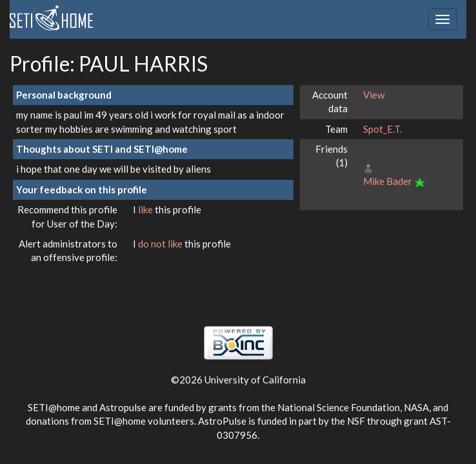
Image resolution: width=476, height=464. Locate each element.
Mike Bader (388, 181)
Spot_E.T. (382, 129)
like (146, 209)
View (374, 95)
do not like (161, 244)
